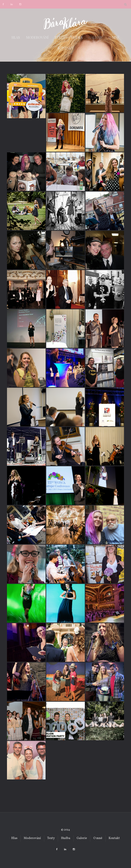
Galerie (96, 37)
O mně (114, 37)
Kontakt (65, 48)
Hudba (77, 37)
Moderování (37, 37)
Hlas (16, 37)
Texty (60, 37)
